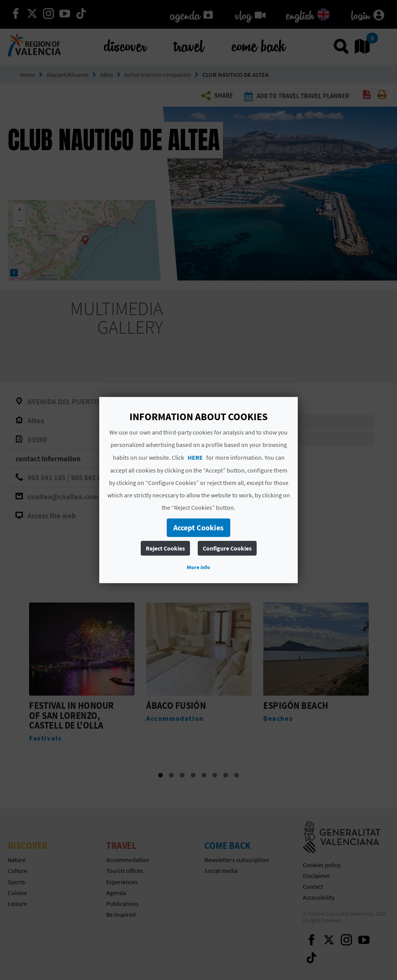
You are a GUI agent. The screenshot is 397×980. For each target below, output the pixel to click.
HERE (195, 457)
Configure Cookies (227, 548)
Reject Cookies (165, 548)
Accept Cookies (198, 527)
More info (198, 567)
